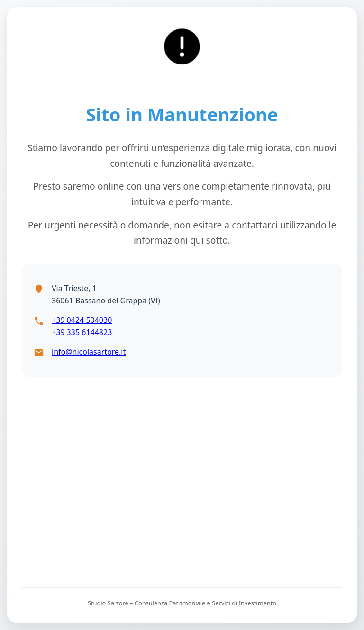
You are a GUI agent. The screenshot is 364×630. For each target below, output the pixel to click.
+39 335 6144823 (82, 332)
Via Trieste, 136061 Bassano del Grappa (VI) (106, 294)
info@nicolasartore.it (89, 352)
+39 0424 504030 (82, 320)
